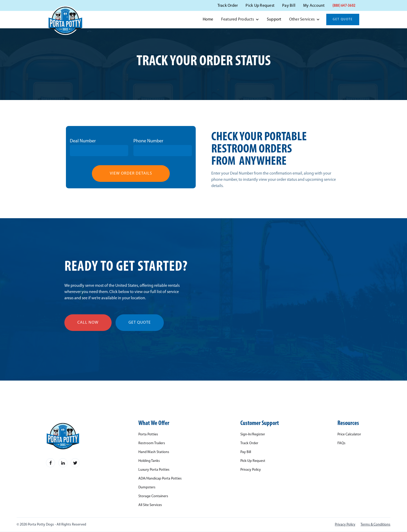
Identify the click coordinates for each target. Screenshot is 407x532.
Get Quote (343, 19)
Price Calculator (349, 435)
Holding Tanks (149, 461)
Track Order (228, 6)
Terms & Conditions (375, 525)
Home (208, 19)
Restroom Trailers (152, 443)
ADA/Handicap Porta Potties (160, 479)
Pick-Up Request (253, 461)
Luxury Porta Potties (154, 470)
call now (88, 323)
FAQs (341, 443)
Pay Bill (289, 6)
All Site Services (150, 505)
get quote (140, 323)
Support (274, 19)
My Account (314, 6)
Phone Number (148, 141)
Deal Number (83, 141)
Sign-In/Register (253, 435)
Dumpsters (147, 488)
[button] (240, 19)
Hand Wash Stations (154, 452)
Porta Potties (148, 435)
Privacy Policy (251, 470)
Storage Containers (153, 496)
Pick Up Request (260, 6)
